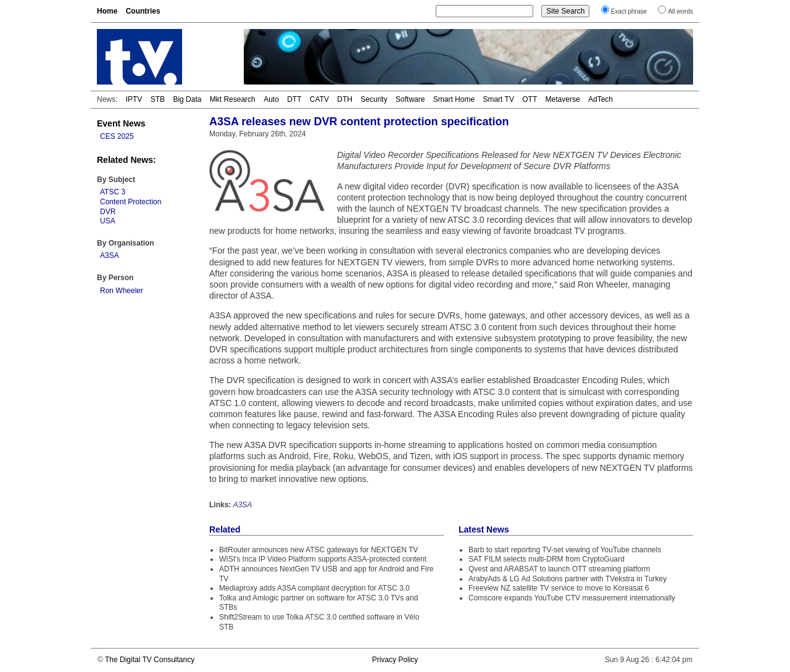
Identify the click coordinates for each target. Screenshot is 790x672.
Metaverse (563, 99)
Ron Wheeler (122, 291)
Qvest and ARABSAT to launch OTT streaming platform (559, 569)
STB (158, 99)
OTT (530, 99)
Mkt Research (233, 99)
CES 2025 (117, 136)
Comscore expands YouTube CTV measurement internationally (572, 598)
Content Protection (131, 202)
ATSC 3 (113, 192)
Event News (121, 123)
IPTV (134, 99)
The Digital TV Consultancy (150, 660)
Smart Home (454, 99)
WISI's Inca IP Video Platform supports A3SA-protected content (323, 559)
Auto (271, 99)
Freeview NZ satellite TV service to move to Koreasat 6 (559, 588)
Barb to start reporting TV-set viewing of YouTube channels (565, 550)
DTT (294, 99)
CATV (319, 99)
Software (410, 99)
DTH (345, 99)
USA (108, 221)
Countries (143, 11)
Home (107, 11)
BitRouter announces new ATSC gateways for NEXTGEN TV (318, 550)
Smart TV (498, 99)
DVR (108, 212)
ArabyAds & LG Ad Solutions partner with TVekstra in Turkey (568, 579)
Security (374, 99)
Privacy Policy (395, 660)
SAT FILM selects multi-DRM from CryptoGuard (547, 559)
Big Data (187, 99)
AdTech (601, 99)
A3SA (110, 255)
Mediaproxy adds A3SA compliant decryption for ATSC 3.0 (314, 588)
